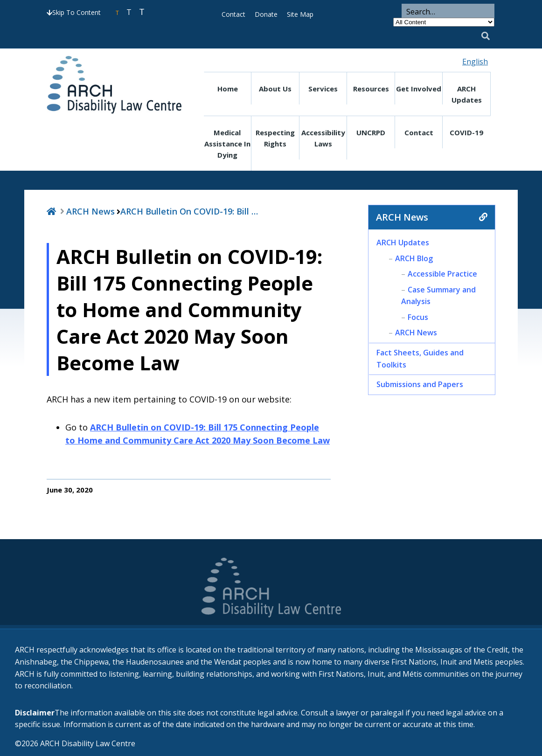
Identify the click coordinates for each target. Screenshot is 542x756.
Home (228, 89)
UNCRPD (371, 132)
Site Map (300, 14)
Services (323, 89)
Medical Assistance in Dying (227, 144)
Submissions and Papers (420, 384)
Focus (418, 317)
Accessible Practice (442, 274)
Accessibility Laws (323, 138)
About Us (275, 89)
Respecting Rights (275, 138)
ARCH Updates (467, 94)
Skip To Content (74, 12)
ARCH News (90, 211)
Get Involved (419, 89)
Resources (371, 89)
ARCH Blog (414, 258)
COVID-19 (466, 132)
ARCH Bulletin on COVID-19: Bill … (189, 211)
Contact (233, 14)
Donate (266, 14)
